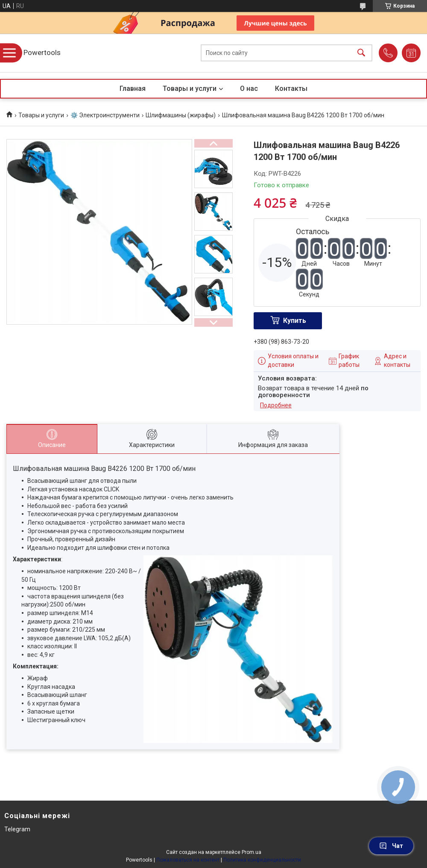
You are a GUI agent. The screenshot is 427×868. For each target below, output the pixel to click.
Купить (295, 321)
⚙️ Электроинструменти (105, 115)
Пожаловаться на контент (188, 860)
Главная (133, 89)
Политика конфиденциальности (262, 860)
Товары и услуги (190, 89)
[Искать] (361, 53)
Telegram (17, 829)
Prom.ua (252, 852)
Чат (391, 846)
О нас (249, 89)
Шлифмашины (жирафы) (181, 115)
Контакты (291, 89)
